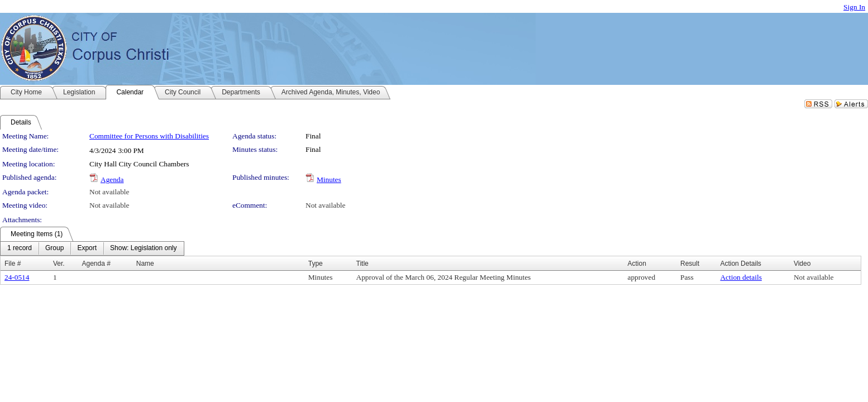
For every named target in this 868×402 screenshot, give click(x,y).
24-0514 (17, 277)
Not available (109, 192)
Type (316, 264)
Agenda (112, 180)
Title (363, 264)
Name (145, 264)
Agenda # (96, 264)
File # (13, 264)
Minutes (329, 180)
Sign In (854, 7)
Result (690, 264)
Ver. (59, 264)
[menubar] (92, 248)
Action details (741, 277)
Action (636, 264)
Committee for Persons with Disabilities (149, 136)
